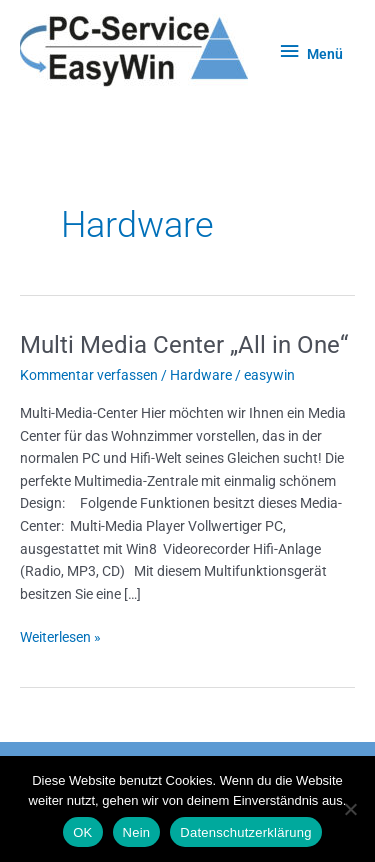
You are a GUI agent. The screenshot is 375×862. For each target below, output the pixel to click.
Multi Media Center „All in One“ (184, 345)
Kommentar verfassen (89, 375)
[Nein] (350, 809)
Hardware (201, 375)
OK (82, 832)
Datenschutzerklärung (245, 832)
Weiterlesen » (60, 635)
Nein (137, 832)
